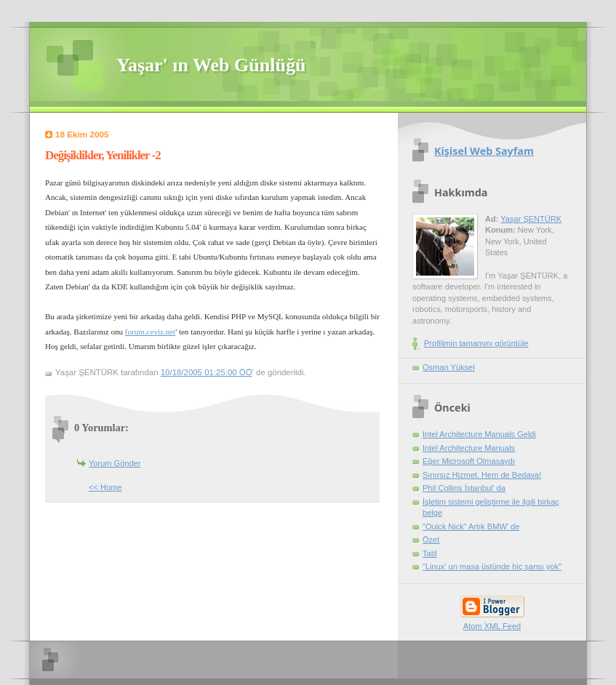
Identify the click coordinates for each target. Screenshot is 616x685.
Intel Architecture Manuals (469, 448)
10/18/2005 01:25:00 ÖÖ (207, 372)
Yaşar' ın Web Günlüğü (211, 65)
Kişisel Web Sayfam (484, 151)
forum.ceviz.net (150, 332)
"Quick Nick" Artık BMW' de (471, 526)
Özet (431, 540)
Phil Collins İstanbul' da (464, 488)
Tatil (430, 553)
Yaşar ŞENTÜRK (531, 219)
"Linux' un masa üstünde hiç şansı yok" (492, 566)
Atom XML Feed (492, 626)
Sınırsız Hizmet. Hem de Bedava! (482, 475)
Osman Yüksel (449, 367)
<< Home (105, 487)
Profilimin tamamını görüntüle (476, 343)
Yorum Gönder (115, 463)
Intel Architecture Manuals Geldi (479, 434)
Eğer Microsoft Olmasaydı (469, 461)
